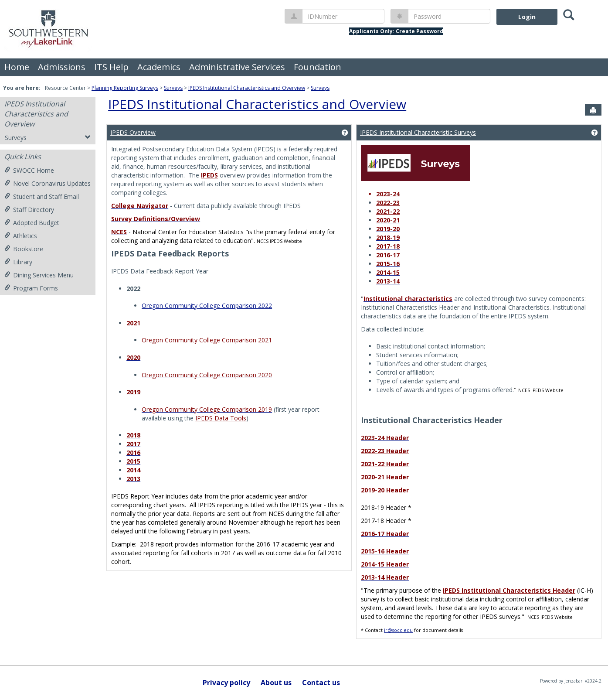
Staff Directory (29, 210)
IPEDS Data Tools (221, 418)
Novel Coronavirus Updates (48, 183)
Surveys (173, 88)
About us (276, 683)
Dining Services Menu (39, 275)
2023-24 (388, 194)
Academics (159, 67)
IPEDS (209, 175)
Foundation (318, 67)
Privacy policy (226, 683)
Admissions (62, 67)
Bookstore (24, 249)
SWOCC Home (29, 170)
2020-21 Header (385, 477)
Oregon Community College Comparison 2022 (207, 306)
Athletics (21, 236)
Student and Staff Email (42, 196)
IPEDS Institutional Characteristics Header (509, 590)
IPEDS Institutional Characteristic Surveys (418, 132)
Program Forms (31, 288)
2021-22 (388, 211)
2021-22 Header (385, 464)
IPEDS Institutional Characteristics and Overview (247, 88)
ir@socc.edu (398, 630)
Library (18, 262)
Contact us (321, 683)
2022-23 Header (385, 451)
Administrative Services (237, 67)
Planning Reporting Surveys (125, 88)
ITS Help (111, 67)
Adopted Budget (32, 223)
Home (17, 67)
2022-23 (388, 203)
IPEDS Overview (133, 132)
